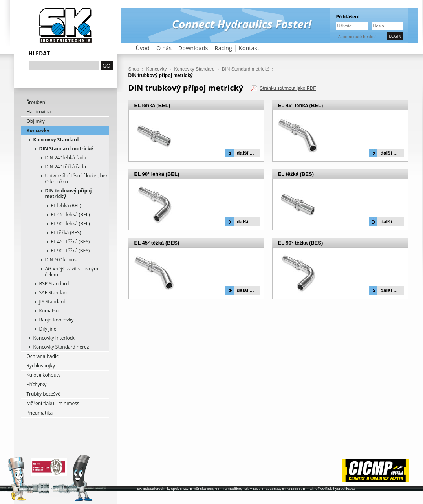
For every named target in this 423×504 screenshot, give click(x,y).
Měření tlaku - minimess (53, 403)
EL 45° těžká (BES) (70, 242)
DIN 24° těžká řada (66, 167)
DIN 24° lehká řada (66, 158)
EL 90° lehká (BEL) (70, 224)
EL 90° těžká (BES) (70, 251)
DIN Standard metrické (66, 149)
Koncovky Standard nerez (61, 347)
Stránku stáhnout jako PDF (288, 88)
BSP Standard (54, 284)
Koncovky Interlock (54, 338)
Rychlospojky (41, 366)
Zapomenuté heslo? (357, 37)
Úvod (143, 48)
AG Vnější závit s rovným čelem (72, 272)
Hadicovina (39, 112)
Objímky (36, 121)
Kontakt (249, 48)
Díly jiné (48, 329)
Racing (223, 48)
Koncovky (38, 131)
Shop (134, 69)
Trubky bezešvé (44, 394)
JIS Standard (52, 302)
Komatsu (49, 311)
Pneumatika (40, 413)
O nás (164, 48)
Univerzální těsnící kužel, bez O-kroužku (77, 179)
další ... (245, 153)
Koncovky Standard (56, 140)
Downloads (193, 48)
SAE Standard (54, 293)
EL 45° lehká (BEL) (70, 215)
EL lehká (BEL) (66, 205)
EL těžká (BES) (66, 233)
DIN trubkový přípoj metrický (69, 194)
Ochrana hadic (43, 356)
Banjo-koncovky (57, 320)
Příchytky (37, 384)
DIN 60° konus (61, 260)
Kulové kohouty (44, 375)
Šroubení (37, 102)
